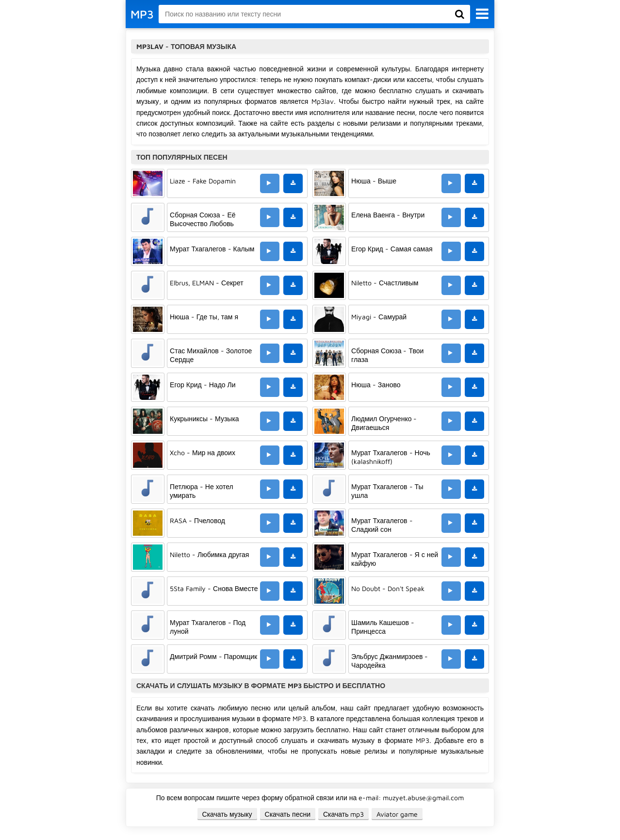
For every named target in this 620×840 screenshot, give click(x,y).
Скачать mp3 (344, 814)
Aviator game (397, 814)
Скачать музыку (227, 814)
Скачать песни (288, 814)
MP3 (142, 14)
